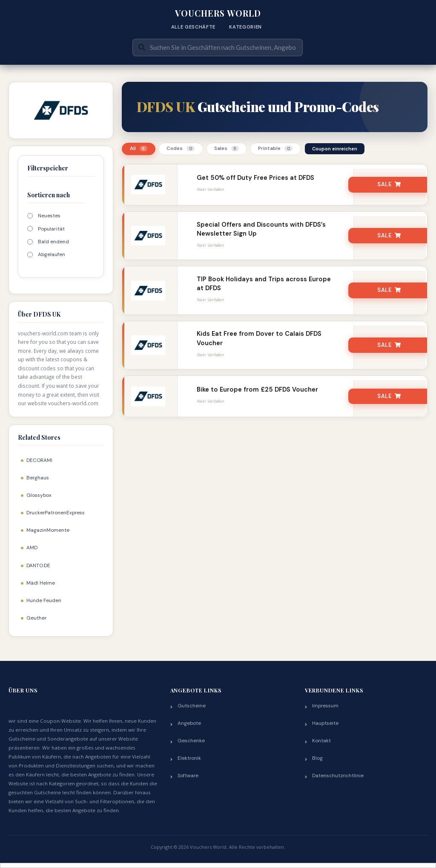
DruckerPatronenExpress (56, 513)
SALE (389, 185)
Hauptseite (325, 723)
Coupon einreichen (335, 149)
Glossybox (39, 495)
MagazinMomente (48, 530)
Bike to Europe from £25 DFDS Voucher (257, 389)
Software (188, 776)
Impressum (325, 706)
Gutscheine (192, 706)
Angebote (189, 723)
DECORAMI (39, 460)
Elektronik (189, 758)
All (139, 149)
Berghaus (38, 478)
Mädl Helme (41, 583)
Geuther (36, 618)
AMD (32, 548)
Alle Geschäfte (193, 27)
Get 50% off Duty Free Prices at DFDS (255, 178)
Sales (227, 149)
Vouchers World (218, 13)
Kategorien (245, 27)
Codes (181, 149)
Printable (275, 149)
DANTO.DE (38, 565)
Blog (317, 758)
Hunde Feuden (44, 600)
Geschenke (191, 741)
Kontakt (321, 741)
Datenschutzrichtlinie (338, 776)
